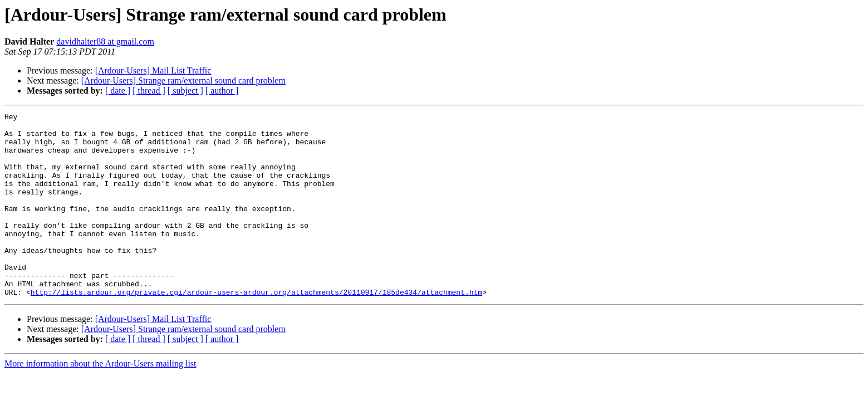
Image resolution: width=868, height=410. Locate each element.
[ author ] (222, 91)
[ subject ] (185, 91)
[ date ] (118, 91)
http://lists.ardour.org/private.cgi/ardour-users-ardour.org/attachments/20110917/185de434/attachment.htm (256, 329)
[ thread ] (149, 91)
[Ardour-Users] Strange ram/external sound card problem (183, 80)
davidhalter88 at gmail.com (105, 42)
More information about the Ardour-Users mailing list (100, 400)
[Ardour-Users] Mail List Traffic (153, 70)
